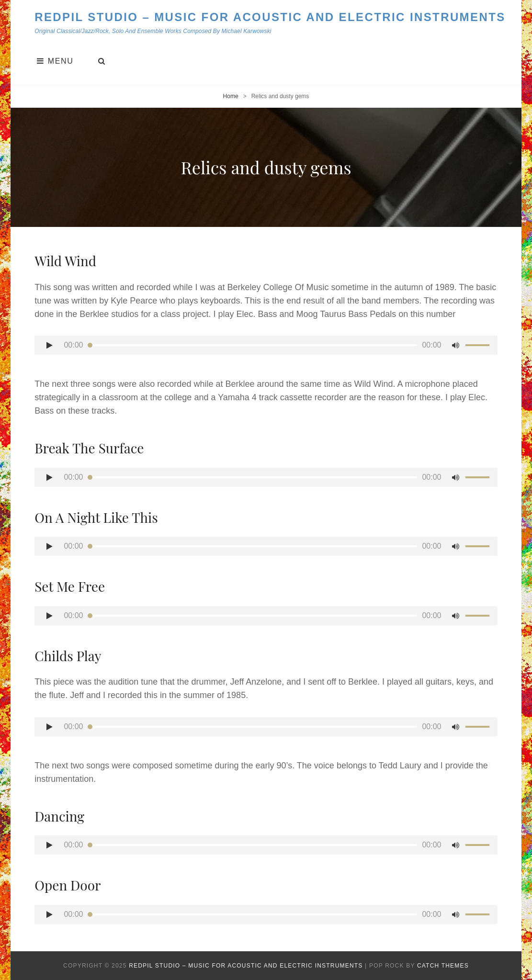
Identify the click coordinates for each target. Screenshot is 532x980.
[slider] (253, 345)
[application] (266, 345)
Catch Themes (443, 966)
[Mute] (456, 345)
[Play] (49, 345)
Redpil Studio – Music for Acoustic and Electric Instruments (270, 17)
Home (231, 96)
